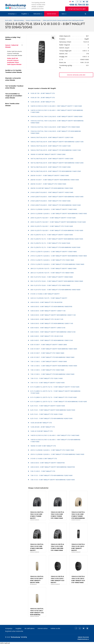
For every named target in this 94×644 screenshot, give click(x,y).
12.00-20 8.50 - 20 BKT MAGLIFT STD (43, 102)
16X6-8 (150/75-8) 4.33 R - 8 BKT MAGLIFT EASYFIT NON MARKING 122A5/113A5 (57, 142)
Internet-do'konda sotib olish (76, 75)
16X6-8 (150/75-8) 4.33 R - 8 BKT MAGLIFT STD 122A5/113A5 (51, 146)
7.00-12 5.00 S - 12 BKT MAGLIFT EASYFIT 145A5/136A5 (49, 361)
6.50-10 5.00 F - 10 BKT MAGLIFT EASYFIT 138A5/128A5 (49, 345)
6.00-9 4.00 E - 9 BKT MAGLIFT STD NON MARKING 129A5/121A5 (52, 340)
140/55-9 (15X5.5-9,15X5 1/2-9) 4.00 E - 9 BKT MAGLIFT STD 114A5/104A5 (55, 435)
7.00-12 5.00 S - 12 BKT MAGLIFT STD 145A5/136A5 (47, 370)
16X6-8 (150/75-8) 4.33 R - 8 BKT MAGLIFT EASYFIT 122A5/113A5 (52, 137)
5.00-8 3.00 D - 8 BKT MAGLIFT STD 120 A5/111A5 (47, 319)
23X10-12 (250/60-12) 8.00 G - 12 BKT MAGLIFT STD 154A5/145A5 (52, 450)
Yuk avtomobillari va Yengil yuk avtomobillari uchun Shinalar (14, 96)
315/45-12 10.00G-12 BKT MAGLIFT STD (44, 458)
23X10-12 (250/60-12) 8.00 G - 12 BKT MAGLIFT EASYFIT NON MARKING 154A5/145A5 (59, 213)
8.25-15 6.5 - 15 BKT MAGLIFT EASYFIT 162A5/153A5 (48, 406)
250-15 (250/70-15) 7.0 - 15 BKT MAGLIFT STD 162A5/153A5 (50, 243)
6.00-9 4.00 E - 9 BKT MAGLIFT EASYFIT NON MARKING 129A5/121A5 (53, 332)
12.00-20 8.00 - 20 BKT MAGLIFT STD (43, 427)
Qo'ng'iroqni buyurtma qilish (77, 9)
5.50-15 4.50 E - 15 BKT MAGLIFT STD (43, 471)
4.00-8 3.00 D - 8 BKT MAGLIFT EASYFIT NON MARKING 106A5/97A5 (53, 467)
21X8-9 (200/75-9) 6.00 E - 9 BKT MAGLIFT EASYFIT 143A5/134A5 (52, 192)
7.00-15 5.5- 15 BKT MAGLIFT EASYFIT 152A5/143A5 (48, 383)
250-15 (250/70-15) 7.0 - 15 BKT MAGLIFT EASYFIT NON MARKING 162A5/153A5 (57, 239)
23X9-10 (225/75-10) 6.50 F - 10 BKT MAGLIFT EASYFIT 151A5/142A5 (53, 218)
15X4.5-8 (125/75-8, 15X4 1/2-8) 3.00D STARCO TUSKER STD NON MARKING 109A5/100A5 (78, 516)
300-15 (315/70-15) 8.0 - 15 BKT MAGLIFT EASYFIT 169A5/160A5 (52, 277)
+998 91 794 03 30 (79, 5)
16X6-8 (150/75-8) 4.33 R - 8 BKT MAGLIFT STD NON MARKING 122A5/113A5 (56, 150)
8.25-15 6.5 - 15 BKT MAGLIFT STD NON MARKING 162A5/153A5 (51, 418)
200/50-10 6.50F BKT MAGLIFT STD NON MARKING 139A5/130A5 (52, 188)
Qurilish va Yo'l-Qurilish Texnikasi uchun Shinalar (14, 71)
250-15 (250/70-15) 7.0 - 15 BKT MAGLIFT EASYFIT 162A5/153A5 (52, 235)
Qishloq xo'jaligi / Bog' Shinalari (13, 38)
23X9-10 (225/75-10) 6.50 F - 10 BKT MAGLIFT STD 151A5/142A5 (52, 226)
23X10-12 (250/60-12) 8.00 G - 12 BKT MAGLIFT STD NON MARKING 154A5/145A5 (57, 454)
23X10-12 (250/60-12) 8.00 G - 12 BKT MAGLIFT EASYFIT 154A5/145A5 (54, 209)
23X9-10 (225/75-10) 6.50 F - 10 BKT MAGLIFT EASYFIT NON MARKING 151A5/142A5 (58, 222)
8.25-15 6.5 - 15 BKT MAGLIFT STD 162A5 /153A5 (47, 414)
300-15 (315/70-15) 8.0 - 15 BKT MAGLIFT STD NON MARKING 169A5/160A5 (55, 290)
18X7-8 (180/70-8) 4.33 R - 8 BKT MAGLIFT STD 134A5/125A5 (51, 167)
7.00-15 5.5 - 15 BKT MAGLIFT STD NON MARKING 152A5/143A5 (51, 475)
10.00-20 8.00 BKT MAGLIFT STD (41, 423)
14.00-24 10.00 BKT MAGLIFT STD (42, 431)
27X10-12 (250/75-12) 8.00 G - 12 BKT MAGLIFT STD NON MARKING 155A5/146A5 (57, 264)
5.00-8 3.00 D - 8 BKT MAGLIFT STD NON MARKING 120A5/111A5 (52, 323)
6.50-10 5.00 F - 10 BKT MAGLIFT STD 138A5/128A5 (47, 353)
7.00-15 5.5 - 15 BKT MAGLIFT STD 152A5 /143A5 (47, 378)
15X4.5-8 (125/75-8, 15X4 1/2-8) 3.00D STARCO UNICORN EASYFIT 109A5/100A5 (37, 548)
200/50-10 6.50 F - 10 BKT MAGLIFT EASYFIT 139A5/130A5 (50, 175)
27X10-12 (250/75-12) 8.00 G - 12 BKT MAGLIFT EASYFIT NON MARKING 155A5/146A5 (59, 256)
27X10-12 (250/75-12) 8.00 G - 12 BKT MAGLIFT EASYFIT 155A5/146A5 (54, 252)
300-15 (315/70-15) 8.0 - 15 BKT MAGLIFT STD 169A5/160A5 (50, 285)
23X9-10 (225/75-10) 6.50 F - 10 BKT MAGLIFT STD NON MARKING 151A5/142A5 (57, 230)
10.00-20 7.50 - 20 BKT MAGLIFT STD (43, 98)
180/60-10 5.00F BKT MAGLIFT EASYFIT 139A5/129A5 (48, 154)
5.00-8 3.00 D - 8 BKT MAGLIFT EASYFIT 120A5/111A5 (48, 311)
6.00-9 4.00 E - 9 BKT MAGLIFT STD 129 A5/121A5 (47, 336)
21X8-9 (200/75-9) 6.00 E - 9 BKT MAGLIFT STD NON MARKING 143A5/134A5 (56, 205)
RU (73, 1)
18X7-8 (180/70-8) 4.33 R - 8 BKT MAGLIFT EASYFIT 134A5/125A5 (52, 159)
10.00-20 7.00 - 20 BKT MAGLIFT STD (43, 93)
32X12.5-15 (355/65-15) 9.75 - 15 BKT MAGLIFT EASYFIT (49, 298)
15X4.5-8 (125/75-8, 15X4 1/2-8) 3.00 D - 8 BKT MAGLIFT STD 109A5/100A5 (55, 127)
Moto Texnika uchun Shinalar (12, 104)
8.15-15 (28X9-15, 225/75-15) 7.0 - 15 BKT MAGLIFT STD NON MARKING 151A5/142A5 (59, 401)
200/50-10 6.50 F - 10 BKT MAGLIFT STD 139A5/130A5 (48, 184)
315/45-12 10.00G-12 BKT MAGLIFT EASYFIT (45, 294)
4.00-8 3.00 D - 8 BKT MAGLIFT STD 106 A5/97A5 (46, 302)
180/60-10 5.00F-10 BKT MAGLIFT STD (43, 446)
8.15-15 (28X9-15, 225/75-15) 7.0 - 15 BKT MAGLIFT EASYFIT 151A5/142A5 (55, 387)
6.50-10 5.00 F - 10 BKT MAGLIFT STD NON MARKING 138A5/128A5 (52, 357)
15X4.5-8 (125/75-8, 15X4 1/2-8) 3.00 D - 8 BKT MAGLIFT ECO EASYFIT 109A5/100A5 (58, 580)
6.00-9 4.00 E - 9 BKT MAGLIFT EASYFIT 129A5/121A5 (48, 328)
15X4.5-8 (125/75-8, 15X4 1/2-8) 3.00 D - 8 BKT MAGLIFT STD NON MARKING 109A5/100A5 (37, 613)
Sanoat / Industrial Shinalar (12, 46)
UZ (70, 1)
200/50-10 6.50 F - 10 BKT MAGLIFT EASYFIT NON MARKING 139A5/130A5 (55, 180)
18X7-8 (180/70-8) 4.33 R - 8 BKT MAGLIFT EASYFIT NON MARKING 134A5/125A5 (57, 163)
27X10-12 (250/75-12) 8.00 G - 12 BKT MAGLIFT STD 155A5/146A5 (52, 260)
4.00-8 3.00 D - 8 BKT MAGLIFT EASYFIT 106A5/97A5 (48, 463)
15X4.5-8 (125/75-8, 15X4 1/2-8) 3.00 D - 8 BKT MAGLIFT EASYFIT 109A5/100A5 (56, 116)
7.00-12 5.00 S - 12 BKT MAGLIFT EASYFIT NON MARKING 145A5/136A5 (54, 366)
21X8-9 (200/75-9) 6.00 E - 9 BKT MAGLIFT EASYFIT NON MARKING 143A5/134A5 (57, 197)
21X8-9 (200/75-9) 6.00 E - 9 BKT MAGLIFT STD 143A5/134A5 (50, 201)
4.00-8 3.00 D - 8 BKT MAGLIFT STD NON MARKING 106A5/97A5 (51, 306)
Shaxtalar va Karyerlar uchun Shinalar (13, 79)
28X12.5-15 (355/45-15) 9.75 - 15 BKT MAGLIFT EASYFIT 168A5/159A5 (53, 268)
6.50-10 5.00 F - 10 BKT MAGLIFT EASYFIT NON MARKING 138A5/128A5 (54, 349)
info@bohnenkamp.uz (83, 639)
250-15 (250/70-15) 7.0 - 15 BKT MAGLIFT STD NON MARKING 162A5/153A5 (55, 247)
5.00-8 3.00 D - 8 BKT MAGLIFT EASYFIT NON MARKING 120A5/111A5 (53, 315)
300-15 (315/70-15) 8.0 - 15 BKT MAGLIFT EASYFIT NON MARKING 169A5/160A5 (57, 281)
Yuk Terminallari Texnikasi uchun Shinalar (14, 87)
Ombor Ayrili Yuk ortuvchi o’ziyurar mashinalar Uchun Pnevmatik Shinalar (15, 53)
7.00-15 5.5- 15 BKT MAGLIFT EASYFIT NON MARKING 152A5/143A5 (53, 480)
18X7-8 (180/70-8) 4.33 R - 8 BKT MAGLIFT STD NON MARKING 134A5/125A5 (56, 171)
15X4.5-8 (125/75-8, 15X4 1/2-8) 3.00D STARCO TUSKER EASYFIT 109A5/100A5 (37, 516)
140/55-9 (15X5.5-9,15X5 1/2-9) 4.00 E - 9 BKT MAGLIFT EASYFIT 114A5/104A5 (56, 106)
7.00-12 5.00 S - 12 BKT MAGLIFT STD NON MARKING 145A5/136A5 (52, 374)
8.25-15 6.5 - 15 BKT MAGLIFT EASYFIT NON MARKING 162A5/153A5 (53, 410)
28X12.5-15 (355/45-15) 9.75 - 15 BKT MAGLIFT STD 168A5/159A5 (52, 273)
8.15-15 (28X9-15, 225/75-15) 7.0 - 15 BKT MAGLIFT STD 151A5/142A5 (54, 397)
